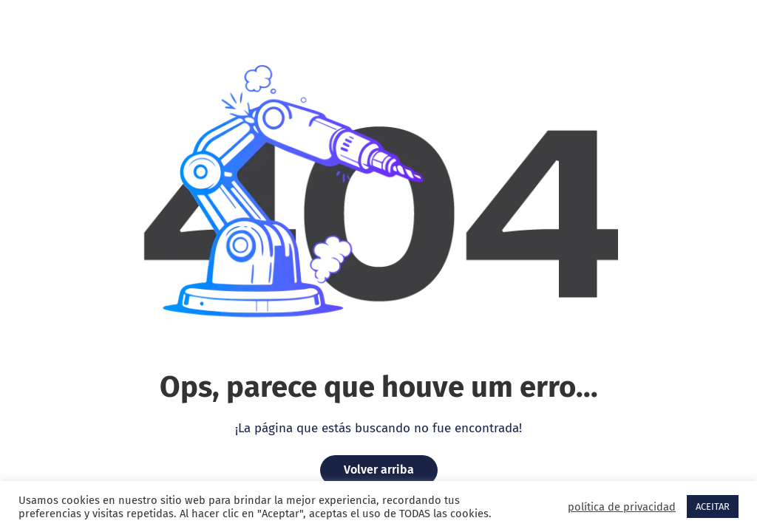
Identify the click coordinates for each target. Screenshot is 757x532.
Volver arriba (379, 470)
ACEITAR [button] (713, 507)
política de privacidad (622, 507)
